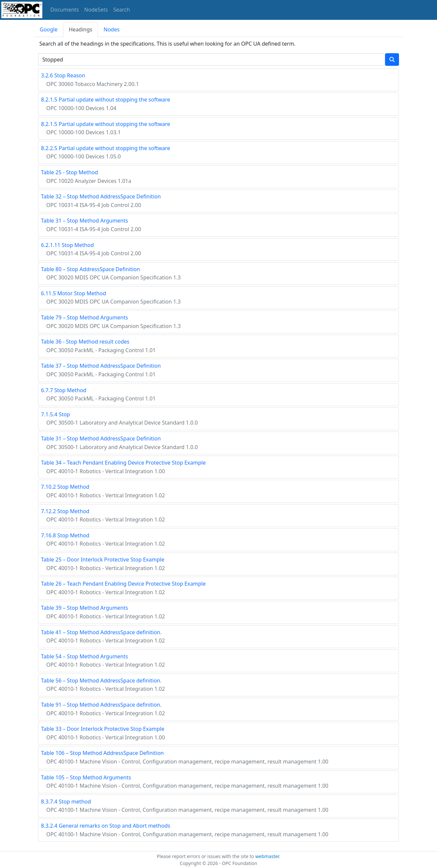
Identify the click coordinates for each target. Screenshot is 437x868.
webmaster (267, 856)
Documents (64, 10)
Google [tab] (49, 29)
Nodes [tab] (111, 29)
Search (122, 10)
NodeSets (96, 10)
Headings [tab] (80, 29)
